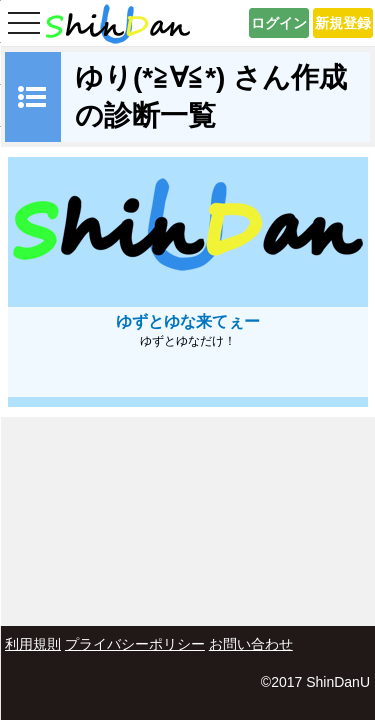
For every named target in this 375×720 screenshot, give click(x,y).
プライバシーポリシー (135, 644)
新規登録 (343, 23)
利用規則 (33, 644)
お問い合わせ (251, 644)
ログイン (279, 23)
